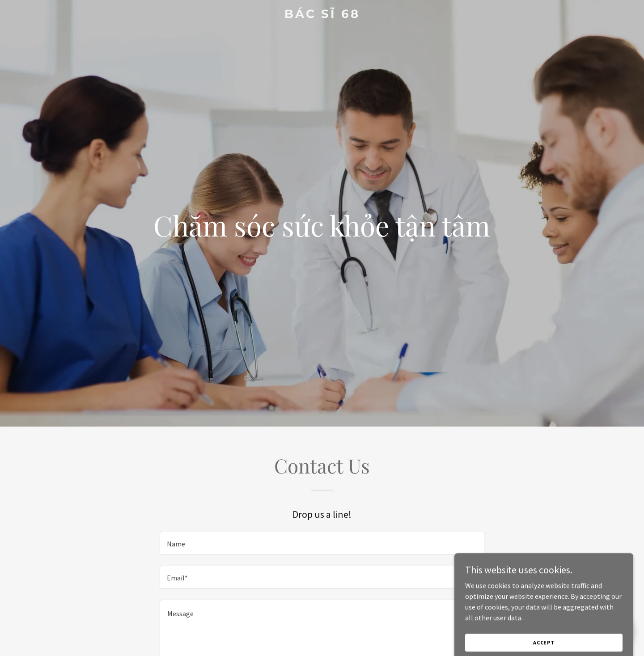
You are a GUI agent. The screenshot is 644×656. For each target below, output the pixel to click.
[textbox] (322, 543)
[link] (322, 15)
